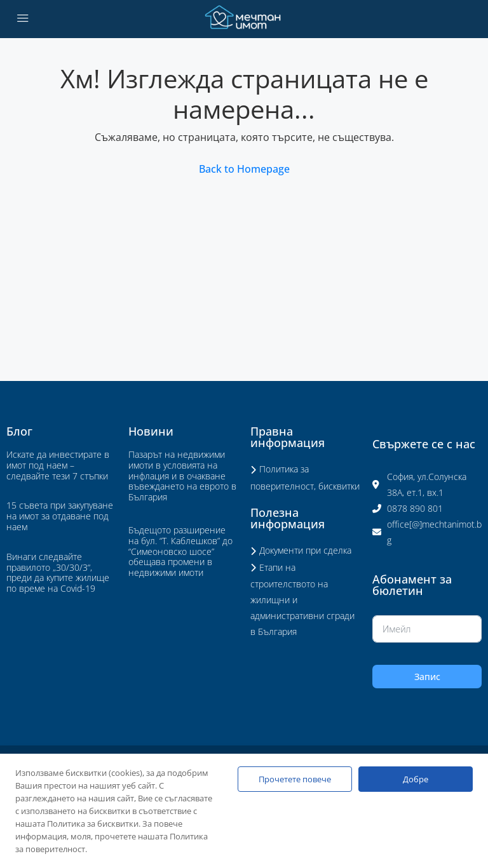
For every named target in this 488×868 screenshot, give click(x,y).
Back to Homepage (244, 169)
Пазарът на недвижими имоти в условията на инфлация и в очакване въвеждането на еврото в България (182, 476)
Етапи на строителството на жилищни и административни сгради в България (302, 600)
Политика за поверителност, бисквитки (305, 477)
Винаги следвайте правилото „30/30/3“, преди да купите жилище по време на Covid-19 (58, 572)
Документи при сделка (305, 550)
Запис (427, 677)
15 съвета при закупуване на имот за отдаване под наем (60, 516)
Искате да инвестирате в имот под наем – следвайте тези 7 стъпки (58, 465)
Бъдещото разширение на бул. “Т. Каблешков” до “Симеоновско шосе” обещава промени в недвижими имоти (180, 551)
